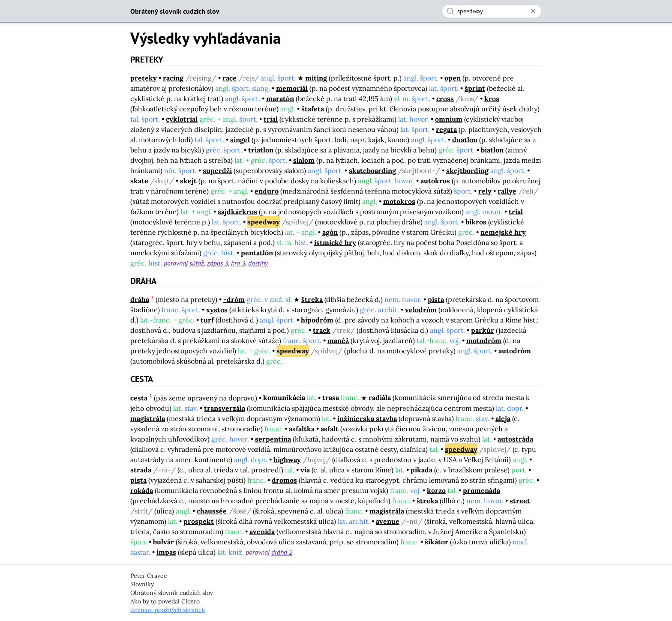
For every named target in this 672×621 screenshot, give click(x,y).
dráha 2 (282, 552)
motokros (399, 201)
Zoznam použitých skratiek (168, 610)
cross (445, 99)
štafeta (313, 109)
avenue (388, 521)
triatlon (261, 150)
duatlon (465, 140)
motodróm (484, 340)
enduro (267, 191)
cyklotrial (182, 119)
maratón (280, 99)
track (322, 330)
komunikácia (284, 398)
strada (141, 470)
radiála (380, 398)
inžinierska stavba (367, 418)
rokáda (142, 490)
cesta (139, 398)
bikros (476, 222)
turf (207, 320)
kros (492, 99)
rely (485, 191)
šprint (475, 88)
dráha (140, 299)
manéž (338, 340)
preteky (144, 78)
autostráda (515, 439)
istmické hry (335, 242)
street (520, 501)
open (453, 78)
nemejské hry (503, 232)
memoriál (292, 88)
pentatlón (257, 253)
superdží (217, 170)
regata (446, 129)
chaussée (212, 511)
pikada (421, 470)
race (229, 78)
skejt (188, 181)
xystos (217, 310)
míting (316, 78)
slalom (304, 160)
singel (240, 140)
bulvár (163, 542)
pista (436, 299)
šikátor (436, 542)
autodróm (515, 351)
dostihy (258, 263)
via (305, 470)
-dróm (234, 299)
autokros (435, 181)
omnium (449, 119)
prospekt (199, 521)
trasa (331, 398)
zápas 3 (217, 263)
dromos (284, 480)
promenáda (481, 490)
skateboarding (372, 170)
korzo (436, 490)
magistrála (148, 418)
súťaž (197, 263)
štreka (312, 299)
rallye (507, 191)
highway (287, 460)
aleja (503, 418)
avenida (262, 531)
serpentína (273, 439)
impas (166, 552)
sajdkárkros (237, 212)
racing (173, 78)
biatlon (492, 150)
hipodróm (317, 320)
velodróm (421, 310)
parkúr (483, 330)
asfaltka (302, 429)
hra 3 (238, 263)
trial (271, 119)
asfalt (330, 429)
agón (330, 232)
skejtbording (467, 170)
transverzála (225, 408)
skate (139, 181)
